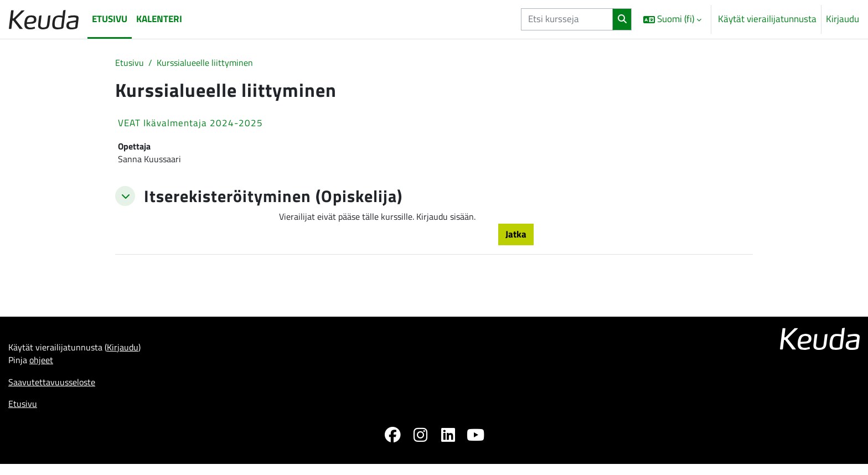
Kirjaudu (843, 19)
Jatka (516, 239)
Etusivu (130, 63)
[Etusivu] (44, 19)
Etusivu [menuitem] (110, 19)
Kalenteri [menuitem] (159, 19)
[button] (672, 19)
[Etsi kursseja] (567, 19)
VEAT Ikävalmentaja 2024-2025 (190, 124)
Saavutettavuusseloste (55, 390)
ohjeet (43, 368)
